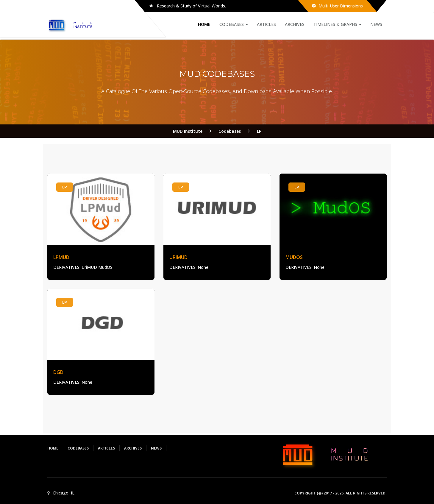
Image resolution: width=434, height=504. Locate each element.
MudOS (294, 257)
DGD (58, 372)
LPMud (61, 257)
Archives (295, 24)
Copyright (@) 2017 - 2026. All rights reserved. (341, 493)
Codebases (234, 24)
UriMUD (178, 257)
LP (65, 187)
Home (204, 24)
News (376, 24)
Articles (266, 24)
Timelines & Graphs (337, 24)
